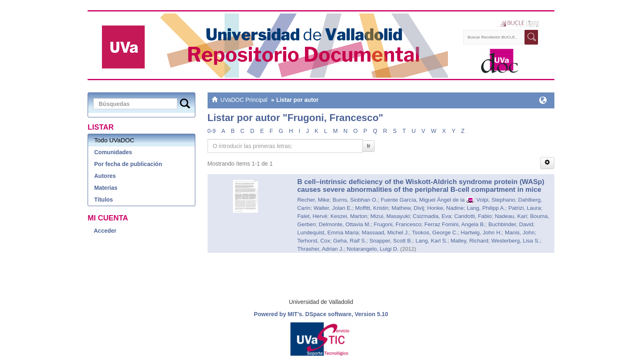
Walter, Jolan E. (333, 208)
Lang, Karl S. (432, 241)
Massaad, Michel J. (385, 233)
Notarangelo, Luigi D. (373, 249)
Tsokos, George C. (435, 233)
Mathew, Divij (408, 208)
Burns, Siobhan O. (355, 200)
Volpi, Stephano (496, 200)
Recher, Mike (313, 200)
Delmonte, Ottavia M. (345, 224)
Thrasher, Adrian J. (320, 249)
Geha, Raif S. (350, 241)
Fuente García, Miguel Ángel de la (423, 200)
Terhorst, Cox (314, 241)
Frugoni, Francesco (398, 224)
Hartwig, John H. (481, 233)
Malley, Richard (469, 241)
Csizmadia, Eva (432, 216)
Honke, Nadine (445, 208)
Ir (368, 146)
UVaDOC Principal (244, 100)
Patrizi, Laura (524, 208)
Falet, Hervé (312, 216)
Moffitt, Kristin (372, 208)
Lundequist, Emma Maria (328, 233)
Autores (105, 176)
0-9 (212, 131)
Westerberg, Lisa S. (515, 241)
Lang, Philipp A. (486, 208)
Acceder (105, 231)
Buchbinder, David (511, 224)
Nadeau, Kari (511, 216)
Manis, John (520, 233)
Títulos (104, 200)
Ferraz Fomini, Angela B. (455, 224)
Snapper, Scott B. (391, 241)
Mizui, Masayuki (390, 216)
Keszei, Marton (349, 216)
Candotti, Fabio (473, 216)
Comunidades (113, 152)
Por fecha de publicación (128, 164)
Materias (106, 188)
